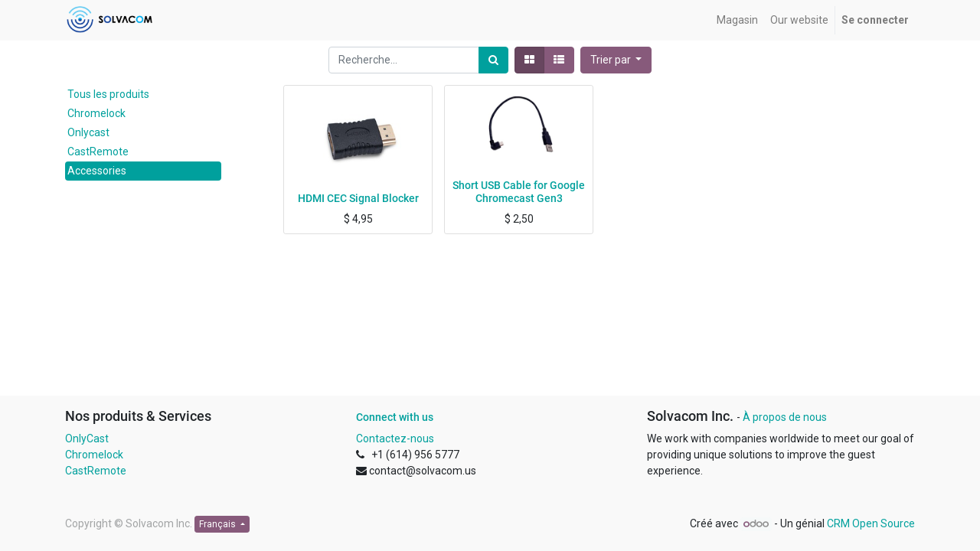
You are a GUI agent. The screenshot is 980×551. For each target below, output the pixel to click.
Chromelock (96, 113)
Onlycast (88, 132)
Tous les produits (108, 94)
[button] (616, 60)
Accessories (97, 171)
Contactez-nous (395, 439)
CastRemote (98, 152)
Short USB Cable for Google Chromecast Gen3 (519, 192)
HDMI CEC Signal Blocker (358, 198)
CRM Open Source (871, 523)
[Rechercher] (493, 60)
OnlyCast (87, 439)
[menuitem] (737, 20)
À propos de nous (785, 417)
